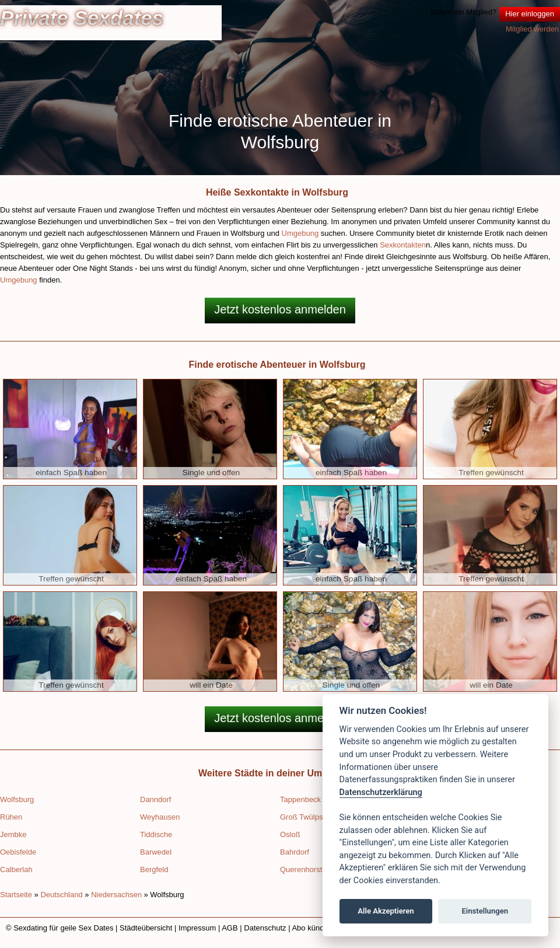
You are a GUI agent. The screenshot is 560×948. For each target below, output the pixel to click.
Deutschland (61, 895)
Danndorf (155, 799)
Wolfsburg (17, 799)
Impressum (197, 928)
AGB (230, 928)
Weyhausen (160, 817)
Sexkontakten (403, 245)
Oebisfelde (18, 852)
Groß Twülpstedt (308, 817)
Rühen (11, 817)
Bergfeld (154, 869)
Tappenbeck (300, 799)
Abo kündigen (315, 928)
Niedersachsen (116, 895)
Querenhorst (301, 869)
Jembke (13, 834)
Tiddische (156, 834)
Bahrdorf (295, 852)
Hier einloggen (530, 14)
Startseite (16, 895)
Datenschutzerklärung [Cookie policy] (381, 792)
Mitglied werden (532, 29)
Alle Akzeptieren (386, 911)
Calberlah (16, 869)
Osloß (290, 834)
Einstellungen (485, 911)
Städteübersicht (146, 928)
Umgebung (300, 233)
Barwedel (156, 852)
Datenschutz (265, 928)
